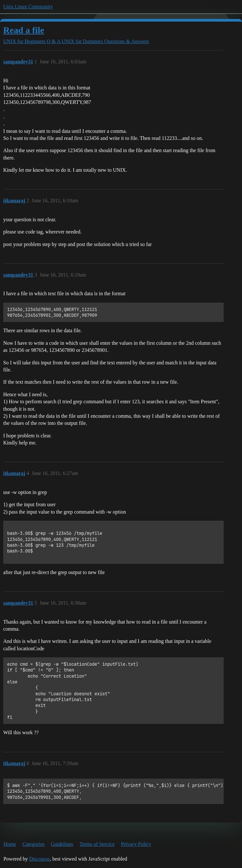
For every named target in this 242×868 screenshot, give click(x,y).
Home (10, 844)
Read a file (24, 30)
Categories (33, 844)
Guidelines (62, 844)
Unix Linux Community (28, 7)
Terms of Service (97, 844)
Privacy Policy (136, 844)
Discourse (40, 859)
